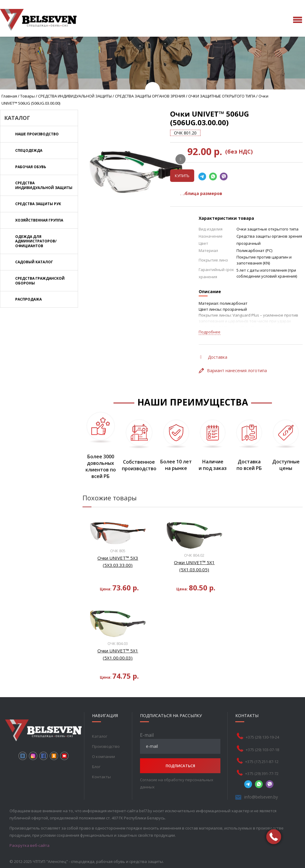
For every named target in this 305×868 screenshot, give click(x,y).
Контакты (101, 777)
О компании (104, 756)
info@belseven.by (261, 797)
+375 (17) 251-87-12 (262, 762)
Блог (96, 767)
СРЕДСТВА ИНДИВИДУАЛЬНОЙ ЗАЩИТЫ (75, 96)
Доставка (214, 357)
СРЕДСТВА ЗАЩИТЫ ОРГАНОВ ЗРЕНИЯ (150, 96)
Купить (182, 176)
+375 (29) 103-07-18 (262, 750)
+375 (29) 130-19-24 (262, 737)
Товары (28, 96)
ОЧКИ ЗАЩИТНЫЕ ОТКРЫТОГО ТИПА (222, 96)
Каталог (100, 736)
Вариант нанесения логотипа (233, 370)
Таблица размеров (197, 193)
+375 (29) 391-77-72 (262, 773)
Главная (9, 96)
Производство (106, 746)
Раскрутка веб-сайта (29, 845)
